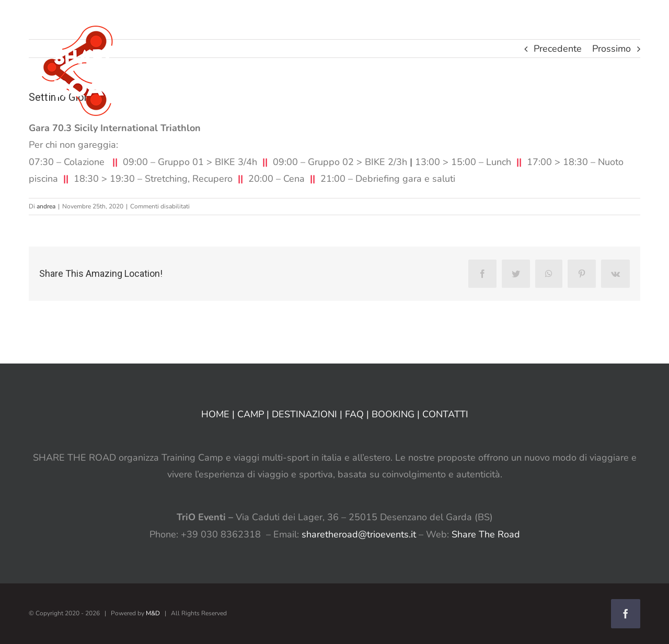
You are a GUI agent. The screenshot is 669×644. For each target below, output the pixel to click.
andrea (46, 206)
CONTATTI (445, 414)
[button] (611, 20)
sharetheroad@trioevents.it (359, 534)
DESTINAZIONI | (308, 414)
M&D (153, 613)
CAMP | (255, 414)
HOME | (219, 414)
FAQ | (358, 414)
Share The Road (486, 534)
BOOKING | (397, 414)
